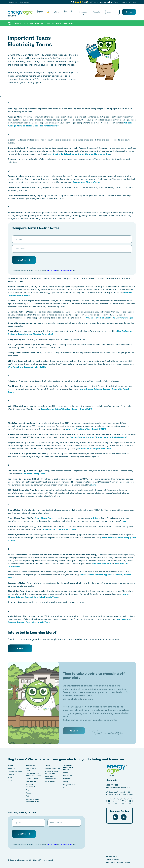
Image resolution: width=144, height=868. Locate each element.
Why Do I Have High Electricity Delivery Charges (109, 318)
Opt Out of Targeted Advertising (119, 863)
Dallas (67, 772)
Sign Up (129, 12)
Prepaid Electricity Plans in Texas (95, 448)
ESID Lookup (50, 782)
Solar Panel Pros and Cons (51, 778)
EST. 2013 (21, 13)
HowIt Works (57, 12)
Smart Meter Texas (44, 518)
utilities (94, 518)
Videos (20, 648)
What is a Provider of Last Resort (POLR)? (86, 429)
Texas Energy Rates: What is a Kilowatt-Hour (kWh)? (67, 409)
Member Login (112, 12)
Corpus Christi (70, 785)
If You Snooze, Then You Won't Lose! (60, 529)
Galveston (68, 788)
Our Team (12, 781)
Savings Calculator (53, 768)
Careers (11, 775)
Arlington (68, 782)
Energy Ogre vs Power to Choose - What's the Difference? (98, 437)
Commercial (25, 2)
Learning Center (33, 779)
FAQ (28, 796)
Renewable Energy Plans (33, 474)
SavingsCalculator (43, 12)
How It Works (31, 782)
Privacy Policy (52, 270)
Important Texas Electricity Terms (33, 800)
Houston (68, 779)
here (94, 485)
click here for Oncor (102, 564)
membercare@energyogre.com (119, 788)
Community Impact (15, 771)
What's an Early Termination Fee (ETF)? (27, 367)
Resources (83, 12)
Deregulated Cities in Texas (86, 182)
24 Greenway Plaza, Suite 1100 (119, 792)
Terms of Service (66, 270)
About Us (97, 12)
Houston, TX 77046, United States (120, 795)
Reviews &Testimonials (69, 12)
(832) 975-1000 (112, 785)
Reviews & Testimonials (31, 786)
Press (10, 778)
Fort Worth (69, 775)
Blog (28, 790)
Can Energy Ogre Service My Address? (34, 774)
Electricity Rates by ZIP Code (52, 772)
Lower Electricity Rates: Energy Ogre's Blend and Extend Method (78, 154)
